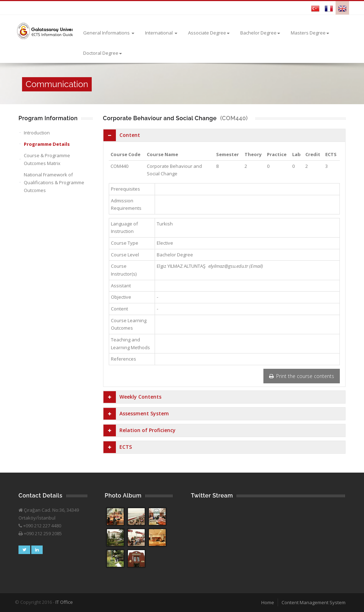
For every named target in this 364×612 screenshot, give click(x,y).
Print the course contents (302, 376)
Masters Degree (310, 33)
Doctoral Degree (103, 53)
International (161, 33)
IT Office (64, 602)
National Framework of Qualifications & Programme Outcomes (54, 182)
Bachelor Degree (260, 33)
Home (268, 602)
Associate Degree (209, 33)
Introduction (37, 133)
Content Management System (314, 602)
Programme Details (47, 144)
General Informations (109, 33)
